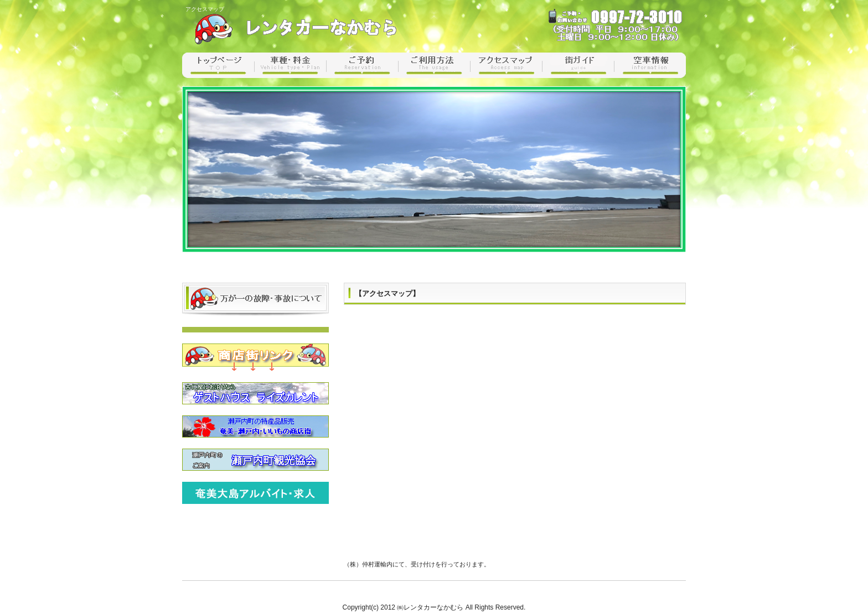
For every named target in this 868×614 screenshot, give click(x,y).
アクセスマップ (506, 65)
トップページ (218, 65)
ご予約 (362, 65)
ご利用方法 (434, 65)
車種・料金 (290, 65)
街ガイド (578, 65)
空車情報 (650, 65)
